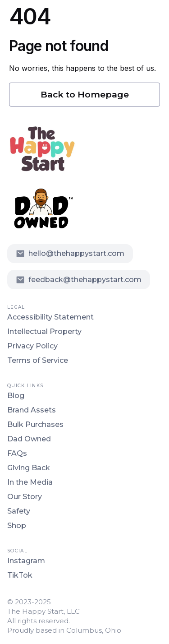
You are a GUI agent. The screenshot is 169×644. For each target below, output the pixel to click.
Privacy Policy (32, 346)
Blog (16, 396)
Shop (17, 526)
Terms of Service (38, 360)
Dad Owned (29, 439)
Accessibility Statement (50, 317)
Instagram (26, 561)
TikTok (20, 575)
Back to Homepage (85, 94)
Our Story (25, 497)
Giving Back (29, 468)
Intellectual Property (44, 331)
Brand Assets (32, 410)
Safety (19, 511)
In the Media (30, 482)
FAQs (17, 453)
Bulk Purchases (35, 424)
